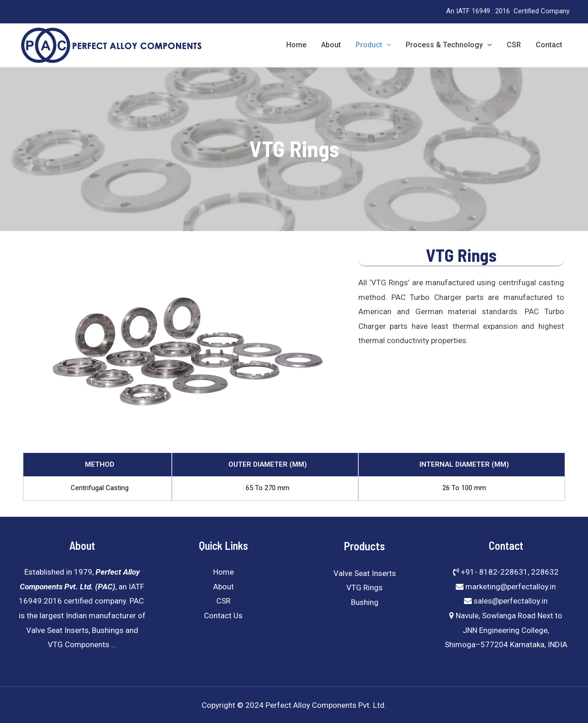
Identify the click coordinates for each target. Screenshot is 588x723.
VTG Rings (365, 587)
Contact (549, 45)
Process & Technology (449, 45)
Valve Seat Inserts (365, 573)
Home (296, 45)
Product (373, 45)
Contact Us (223, 616)
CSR (514, 45)
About (331, 45)
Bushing (365, 602)
